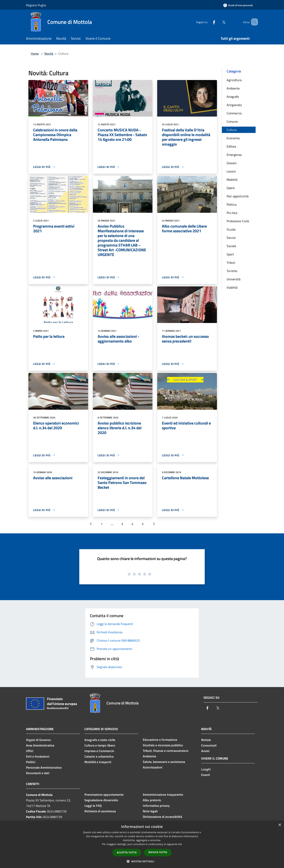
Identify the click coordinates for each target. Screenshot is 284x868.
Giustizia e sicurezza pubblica (163, 745)
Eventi (206, 775)
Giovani (232, 163)
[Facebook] (208, 22)
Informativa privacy (156, 806)
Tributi (231, 263)
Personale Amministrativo (44, 767)
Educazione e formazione (160, 740)
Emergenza (234, 155)
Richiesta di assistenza (100, 811)
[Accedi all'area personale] (238, 5)
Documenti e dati (38, 773)
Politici (31, 762)
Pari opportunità (238, 196)
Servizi (231, 238)
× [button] (280, 825)
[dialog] (142, 844)
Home (35, 54)
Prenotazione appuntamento (104, 795)
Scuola (231, 229)
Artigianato (234, 105)
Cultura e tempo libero (100, 745)
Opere (231, 188)
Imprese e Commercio (99, 751)
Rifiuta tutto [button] (158, 852)
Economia (233, 138)
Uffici (30, 751)
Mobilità (232, 180)
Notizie (206, 740)
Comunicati (209, 745)
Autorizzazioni (153, 767)
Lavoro (231, 171)
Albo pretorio (152, 800)
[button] (142, 861)
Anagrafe (233, 97)
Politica (232, 204)
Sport (230, 254)
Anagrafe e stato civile (100, 740)
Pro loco (232, 213)
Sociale (231, 246)
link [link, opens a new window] (180, 844)
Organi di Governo (38, 740)
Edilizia (231, 146)
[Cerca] (253, 22)
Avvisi (205, 751)
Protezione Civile (238, 221)
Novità (49, 54)
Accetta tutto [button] (127, 852)
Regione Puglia (36, 5)
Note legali (150, 811)
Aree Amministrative (40, 745)
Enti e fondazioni (38, 756)
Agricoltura (234, 80)
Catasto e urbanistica (99, 756)
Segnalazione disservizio (101, 800)
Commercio (234, 113)
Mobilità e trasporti (98, 762)
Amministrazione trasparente (163, 795)
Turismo (232, 271)
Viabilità (232, 287)
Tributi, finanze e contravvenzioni (166, 751)
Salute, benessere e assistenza (164, 762)
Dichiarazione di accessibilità (162, 817)
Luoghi (206, 769)
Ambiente (233, 88)
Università (234, 279)
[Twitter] (218, 22)
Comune (232, 121)
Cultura (232, 130)
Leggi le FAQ (93, 806)
